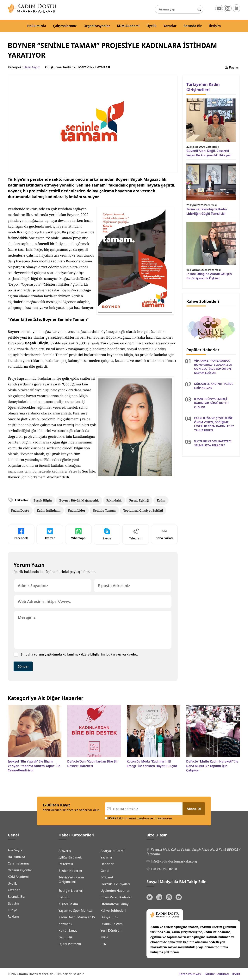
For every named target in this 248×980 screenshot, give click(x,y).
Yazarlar (170, 26)
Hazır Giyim (32, 67)
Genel (105, 871)
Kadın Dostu (20, 510)
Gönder (23, 666)
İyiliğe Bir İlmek (70, 857)
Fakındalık (114, 500)
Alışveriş (65, 851)
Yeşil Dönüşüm (112, 930)
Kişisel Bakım (68, 904)
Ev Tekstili (66, 864)
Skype (107, 534)
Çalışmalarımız (65, 26)
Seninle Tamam (104, 510)
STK (103, 944)
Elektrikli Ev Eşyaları (115, 884)
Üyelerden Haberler (115, 891)
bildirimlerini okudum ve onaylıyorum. (139, 818)
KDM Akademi (128, 26)
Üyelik (152, 26)
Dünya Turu (109, 917)
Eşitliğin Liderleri (71, 891)
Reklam (13, 917)
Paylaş (231, 67)
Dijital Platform (70, 944)
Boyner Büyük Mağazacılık (79, 500)
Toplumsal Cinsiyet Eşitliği (143, 510)
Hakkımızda (37, 26)
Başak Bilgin (43, 500)
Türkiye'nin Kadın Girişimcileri (71, 879)
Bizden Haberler (70, 871)
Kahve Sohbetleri (113, 911)
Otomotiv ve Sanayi (115, 904)
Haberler (107, 864)
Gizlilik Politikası (217, 974)
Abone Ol (194, 809)
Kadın (161, 500)
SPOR (105, 937)
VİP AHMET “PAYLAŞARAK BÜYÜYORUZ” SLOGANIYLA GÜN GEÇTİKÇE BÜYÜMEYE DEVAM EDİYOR (213, 367)
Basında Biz (193, 26)
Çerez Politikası (190, 974)
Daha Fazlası (164, 534)
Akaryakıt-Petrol (112, 851)
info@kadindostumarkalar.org (174, 861)
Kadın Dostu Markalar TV (77, 917)
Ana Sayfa (15, 850)
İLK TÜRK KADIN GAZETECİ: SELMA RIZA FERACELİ (213, 443)
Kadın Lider (77, 510)
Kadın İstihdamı (49, 510)
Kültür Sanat (68, 930)
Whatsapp (78, 534)
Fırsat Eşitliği (139, 500)
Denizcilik (66, 937)
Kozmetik (65, 924)
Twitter (50, 534)
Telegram (136, 534)
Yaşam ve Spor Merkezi (76, 911)
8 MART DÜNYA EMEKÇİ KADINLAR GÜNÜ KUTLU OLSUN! (211, 403)
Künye (12, 910)
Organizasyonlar (97, 26)
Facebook (21, 534)
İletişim (215, 26)
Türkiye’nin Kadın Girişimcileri (203, 87)
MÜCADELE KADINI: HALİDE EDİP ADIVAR (214, 386)
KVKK (236, 974)
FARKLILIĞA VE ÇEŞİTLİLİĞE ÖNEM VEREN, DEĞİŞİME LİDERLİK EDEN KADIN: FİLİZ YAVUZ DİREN (214, 424)
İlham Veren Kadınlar (116, 897)
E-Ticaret (107, 877)
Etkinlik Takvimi (112, 924)
